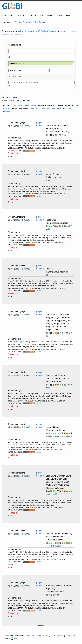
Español (18, 22)
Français (43, 22)
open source (72, 636)
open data (55, 636)
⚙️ (21, 141)
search (69, 15)
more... (41, 625)
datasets (50, 15)
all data (33, 105)
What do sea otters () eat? (38, 31)
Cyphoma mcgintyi (16, 122)
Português (27, 22)
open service (36, 636)
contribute (31, 15)
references (7, 22)
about (4, 15)
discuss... (39, 150)
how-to (60, 15)
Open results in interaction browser (46, 108)
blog (12, 15)
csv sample (22, 105)
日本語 (36, 22)
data (41, 15)
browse (20, 15)
